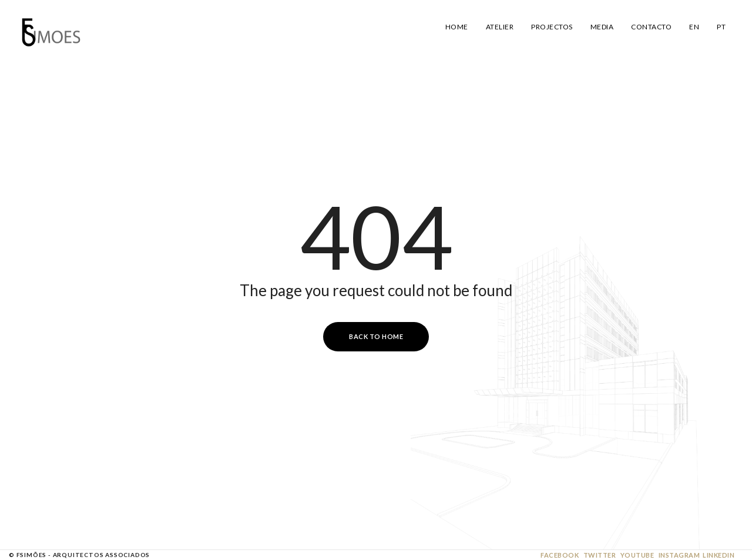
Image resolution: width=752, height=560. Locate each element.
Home (457, 27)
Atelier (500, 27)
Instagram (679, 555)
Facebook (560, 555)
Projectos (552, 27)
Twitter (600, 555)
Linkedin (719, 555)
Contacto (651, 27)
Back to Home (376, 336)
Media (602, 27)
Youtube (637, 555)
